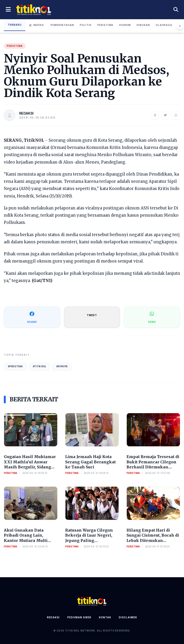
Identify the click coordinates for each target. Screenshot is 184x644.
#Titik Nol (40, 366)
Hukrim (125, 25)
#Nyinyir (62, 366)
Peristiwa (105, 25)
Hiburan (143, 25)
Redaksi (53, 617)
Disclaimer (128, 617)
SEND (152, 317)
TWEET (92, 315)
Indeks (37, 25)
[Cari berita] (176, 10)
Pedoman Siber (79, 617)
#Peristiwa (15, 366)
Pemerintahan (62, 25)
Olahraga (164, 25)
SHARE (32, 317)
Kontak (105, 617)
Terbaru (15, 25)
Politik (86, 25)
